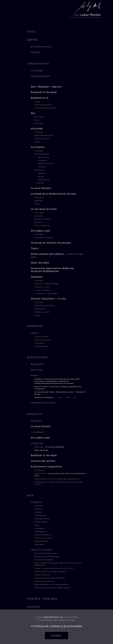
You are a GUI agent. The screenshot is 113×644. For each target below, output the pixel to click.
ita (75, 397)
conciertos (40, 343)
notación (42, 160)
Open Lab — (49, 447)
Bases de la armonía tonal (47, 556)
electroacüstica (42, 518)
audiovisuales (41, 346)
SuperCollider (41, 541)
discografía (37, 364)
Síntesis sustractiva (44, 581)
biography (50, 598)
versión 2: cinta (42, 287)
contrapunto (40, 515)
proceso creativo (46, 163)
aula (30, 495)
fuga (37, 525)
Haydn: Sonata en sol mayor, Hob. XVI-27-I (55, 568)
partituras (39, 170)
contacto (34, 607)
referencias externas (43, 402)
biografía (34, 598)
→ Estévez (37, 432)
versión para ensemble (45, 108)
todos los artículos (42, 550)
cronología (37, 70)
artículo (38, 222)
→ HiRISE (39, 183)
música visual (41, 336)
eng (68, 397)
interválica (40, 528)
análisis (38, 509)
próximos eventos (41, 46)
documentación (42, 225)
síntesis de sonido (43, 538)
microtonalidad (42, 154)
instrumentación (40, 76)
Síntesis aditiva (42, 575)
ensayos (42, 167)
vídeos (35, 333)
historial (36, 52)
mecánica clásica (43, 535)
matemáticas (41, 531)
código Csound (42, 138)
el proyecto (40, 470)
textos (35, 375)
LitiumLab (37, 443)
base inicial (44, 157)
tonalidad (39, 544)
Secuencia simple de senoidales (50, 578)
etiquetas (36, 502)
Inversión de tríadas (44, 560)
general (42, 173)
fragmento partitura (44, 135)
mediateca (35, 326)
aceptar (56, 635)
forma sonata (41, 522)
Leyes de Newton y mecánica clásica (52, 584)
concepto (39, 117)
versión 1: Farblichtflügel (46, 284)
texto (37, 120)
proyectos (35, 414)
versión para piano (43, 105)
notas (37, 101)
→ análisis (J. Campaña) (46, 293)
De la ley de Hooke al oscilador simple (52, 588)
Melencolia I (40, 309)
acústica (39, 506)
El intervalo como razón (46, 553)
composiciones (38, 63)
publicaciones (37, 357)
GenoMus (36, 421)
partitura (39, 123)
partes (41, 176)
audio (37, 142)
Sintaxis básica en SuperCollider (50, 571)
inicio (31, 31)
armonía (38, 512)
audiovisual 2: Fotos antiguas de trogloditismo (57, 479)
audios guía (44, 180)
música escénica (43, 340)
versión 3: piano (42, 290)
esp (48, 397)
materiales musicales (45, 305)
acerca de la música (44, 237)
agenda (32, 39)
